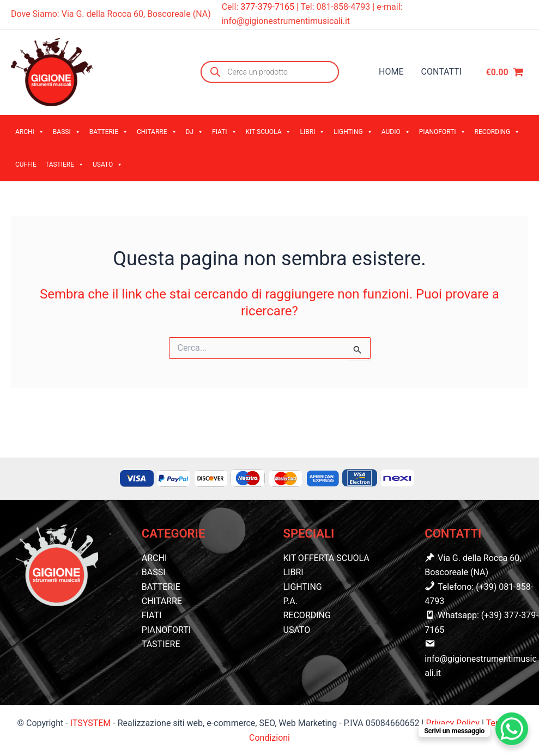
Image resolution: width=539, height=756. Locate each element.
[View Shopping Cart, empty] (505, 72)
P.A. (290, 601)
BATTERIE (109, 132)
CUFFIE (26, 164)
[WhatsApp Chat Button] (512, 729)
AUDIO (396, 132)
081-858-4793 (344, 7)
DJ (195, 132)
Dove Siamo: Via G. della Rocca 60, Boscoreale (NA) (111, 14)
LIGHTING (353, 132)
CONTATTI (442, 72)
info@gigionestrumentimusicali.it (286, 21)
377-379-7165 (268, 7)
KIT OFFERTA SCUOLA (326, 558)
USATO (108, 164)
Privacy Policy (453, 723)
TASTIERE (65, 164)
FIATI (225, 132)
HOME (391, 72)
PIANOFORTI (443, 132)
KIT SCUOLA (269, 132)
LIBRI (312, 132)
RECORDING (498, 132)
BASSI (67, 132)
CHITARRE (157, 132)
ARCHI (30, 132)
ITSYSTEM (91, 723)
